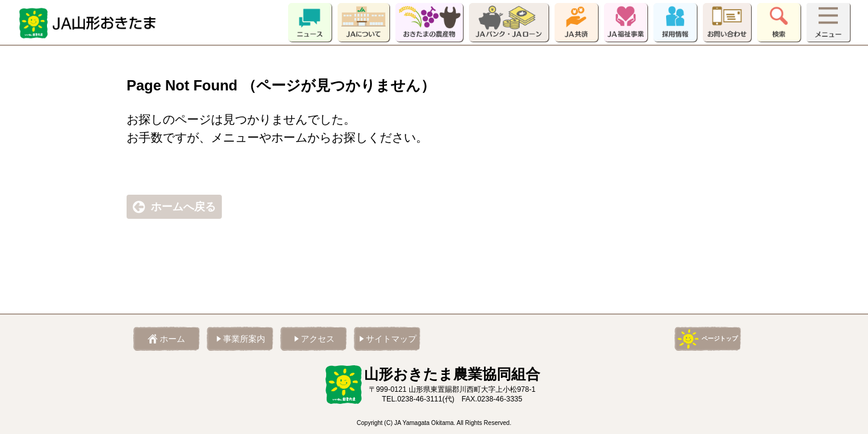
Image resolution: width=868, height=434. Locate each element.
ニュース (310, 22)
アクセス (318, 339)
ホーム (172, 339)
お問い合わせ (727, 22)
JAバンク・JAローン (509, 22)
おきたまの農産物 (429, 22)
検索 (779, 22)
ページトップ (720, 338)
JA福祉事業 (626, 22)
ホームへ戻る (183, 207)
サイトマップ (391, 339)
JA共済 (576, 22)
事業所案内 (244, 339)
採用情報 (675, 22)
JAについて (363, 22)
